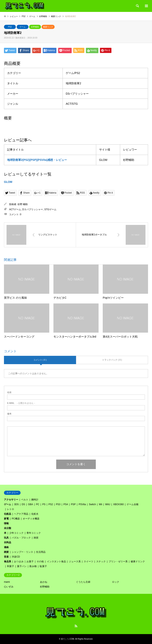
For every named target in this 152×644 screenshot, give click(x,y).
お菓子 (30, 561)
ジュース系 (75, 561)
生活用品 (41, 552)
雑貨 (36, 538)
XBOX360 (118, 504)
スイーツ (88, 561)
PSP (73, 504)
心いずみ (9, 587)
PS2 (10, 27)
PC (38, 504)
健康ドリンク (138, 561)
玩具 (6, 538)
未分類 (8, 528)
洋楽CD (16, 557)
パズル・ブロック (21, 538)
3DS (16, 504)
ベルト (25, 500)
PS (44, 504)
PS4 (66, 504)
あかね (44, 582)
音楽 (6, 557)
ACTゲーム (15, 209)
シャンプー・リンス (22, 552)
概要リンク (48, 27)
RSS (76, 626)
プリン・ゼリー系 (118, 561)
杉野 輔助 (23, 204)
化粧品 (8, 514)
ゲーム (23, 27)
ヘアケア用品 (21, 514)
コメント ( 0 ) (40, 360)
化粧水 (35, 514)
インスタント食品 (56, 561)
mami (7, 582)
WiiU (108, 504)
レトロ (10, 509)
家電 (6, 519)
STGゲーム (50, 209)
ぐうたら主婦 (83, 582)
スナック (101, 561)
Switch (92, 504)
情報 (6, 523)
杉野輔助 (35, 27)
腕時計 (35, 500)
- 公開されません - (21, 403)
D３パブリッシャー (33, 209)
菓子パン (22, 566)
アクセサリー (11, 500)
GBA (30, 504)
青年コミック (34, 533)
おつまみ (19, 561)
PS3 (58, 504)
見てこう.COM (67, 639)
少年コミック (16, 533)
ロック (116, 582)
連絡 (6, 547)
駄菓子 (43, 566)
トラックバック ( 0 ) (112, 360)
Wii (100, 504)
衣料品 (8, 542)
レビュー (14, 16)
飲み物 (33, 566)
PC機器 (16, 519)
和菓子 (10, 566)
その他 (40, 561)
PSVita (82, 504)
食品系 (8, 561)
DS (23, 504)
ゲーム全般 (133, 504)
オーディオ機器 (31, 519)
